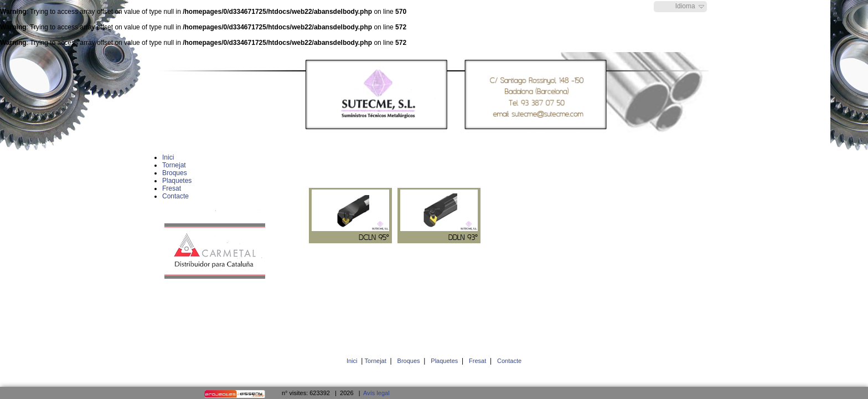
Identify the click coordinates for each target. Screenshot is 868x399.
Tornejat (376, 361)
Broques (409, 361)
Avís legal (376, 393)
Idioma (685, 6)
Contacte (509, 361)
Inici (352, 361)
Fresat (477, 361)
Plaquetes (444, 361)
